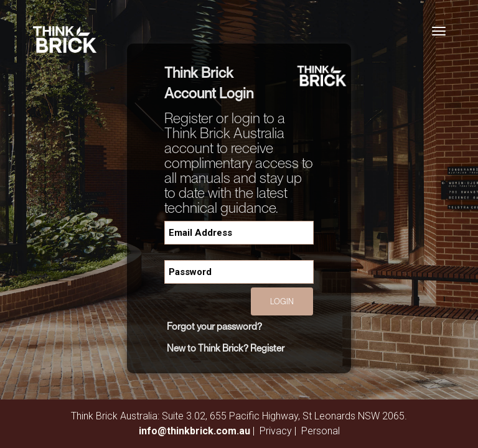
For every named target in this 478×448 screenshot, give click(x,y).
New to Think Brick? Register (226, 348)
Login (282, 301)
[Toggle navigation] (439, 31)
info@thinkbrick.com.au (194, 431)
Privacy (276, 431)
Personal (321, 431)
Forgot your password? (214, 326)
